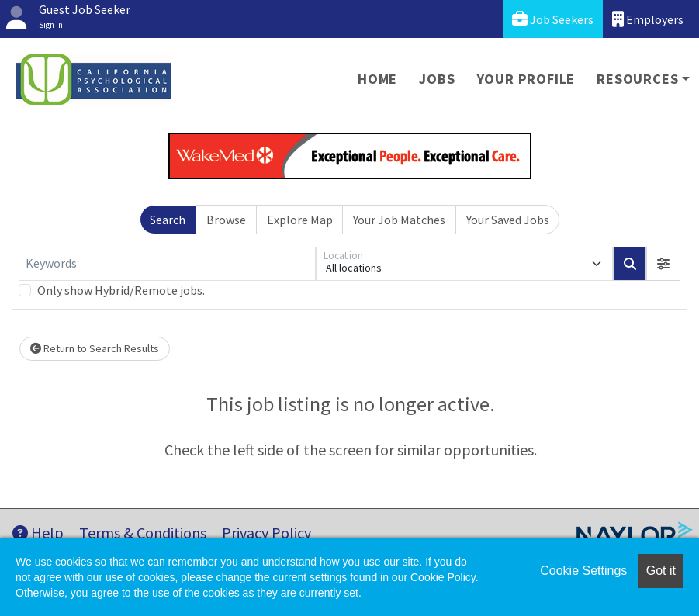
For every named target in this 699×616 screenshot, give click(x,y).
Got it (661, 571)
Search (168, 220)
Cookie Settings (583, 571)
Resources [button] (637, 79)
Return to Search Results (95, 348)
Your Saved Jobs (508, 220)
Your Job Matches (399, 220)
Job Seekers (553, 19)
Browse (226, 220)
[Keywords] (167, 264)
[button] (663, 264)
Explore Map (300, 220)
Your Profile (526, 79)
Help (38, 533)
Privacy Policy (266, 533)
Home (377, 79)
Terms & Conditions (143, 533)
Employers (648, 19)
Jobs (437, 79)
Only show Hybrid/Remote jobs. (121, 290)
